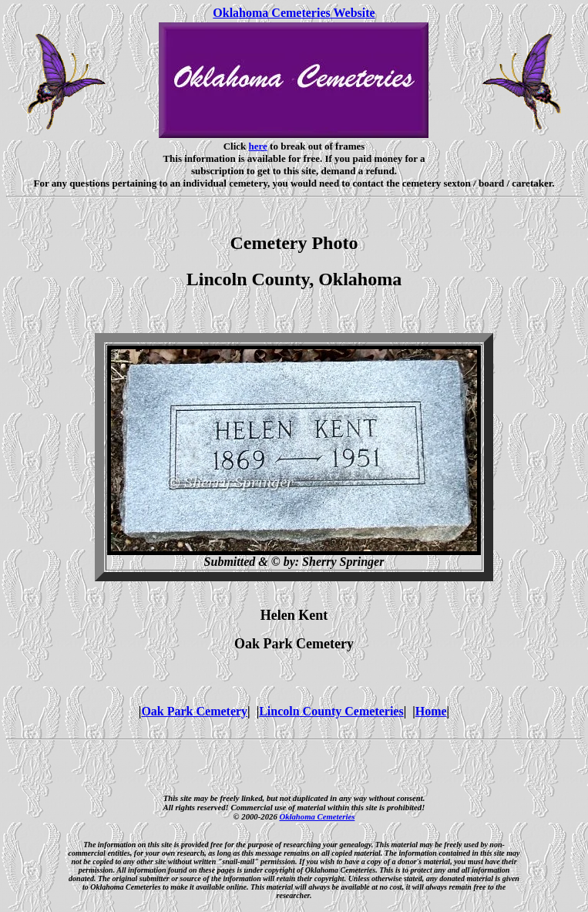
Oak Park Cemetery (194, 711)
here (258, 146)
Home (431, 711)
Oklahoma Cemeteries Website (294, 13)
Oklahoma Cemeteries (317, 816)
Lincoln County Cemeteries (331, 711)
